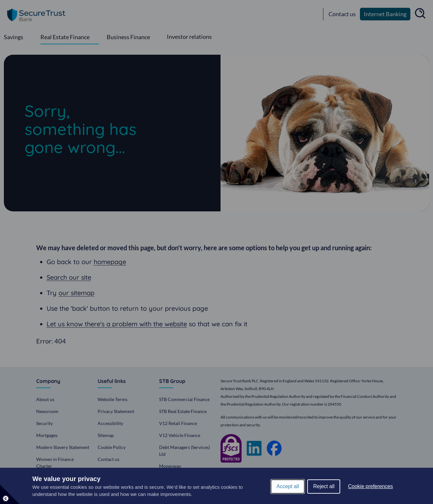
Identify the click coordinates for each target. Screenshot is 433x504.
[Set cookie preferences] (10, 494)
